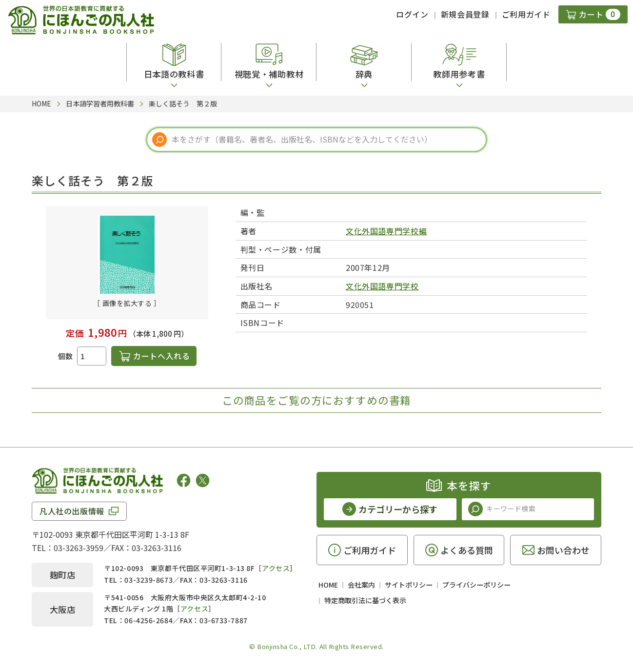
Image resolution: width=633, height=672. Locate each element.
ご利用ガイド (526, 14)
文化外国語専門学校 (382, 286)
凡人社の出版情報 (72, 511)
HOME (328, 585)
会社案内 (361, 585)
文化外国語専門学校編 (386, 231)
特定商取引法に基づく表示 (365, 600)
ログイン (412, 14)
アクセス (276, 568)
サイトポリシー (409, 585)
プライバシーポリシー (476, 585)
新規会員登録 (465, 14)
